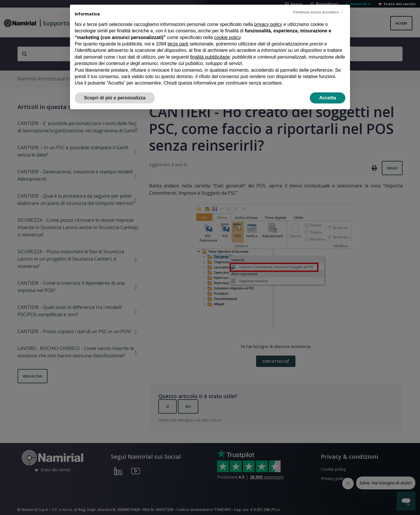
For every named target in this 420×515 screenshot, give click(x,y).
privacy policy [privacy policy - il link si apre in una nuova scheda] (268, 13)
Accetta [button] (328, 87)
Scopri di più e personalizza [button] (115, 87)
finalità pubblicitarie (210, 46)
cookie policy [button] (227, 26)
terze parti (178, 33)
